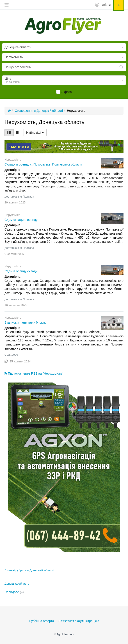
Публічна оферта (41, 621)
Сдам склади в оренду (21, 220)
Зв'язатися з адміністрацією (79, 621)
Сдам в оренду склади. (21, 271)
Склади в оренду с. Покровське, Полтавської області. (43, 164)
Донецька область (17, 584)
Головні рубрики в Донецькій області (29, 570)
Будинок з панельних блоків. (25, 322)
